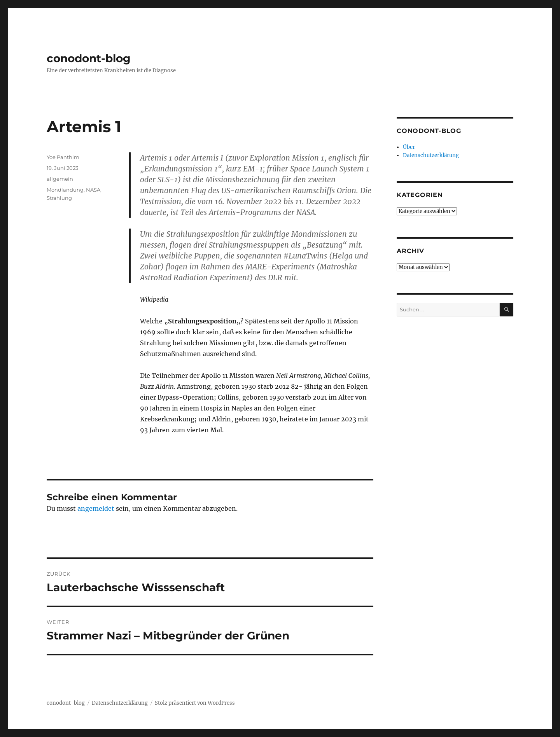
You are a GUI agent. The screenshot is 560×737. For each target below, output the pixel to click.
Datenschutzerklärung (431, 155)
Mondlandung (65, 190)
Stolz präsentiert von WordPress (195, 703)
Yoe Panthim (63, 157)
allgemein (60, 179)
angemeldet (96, 508)
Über (409, 147)
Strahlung (59, 198)
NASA (93, 190)
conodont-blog (89, 58)
